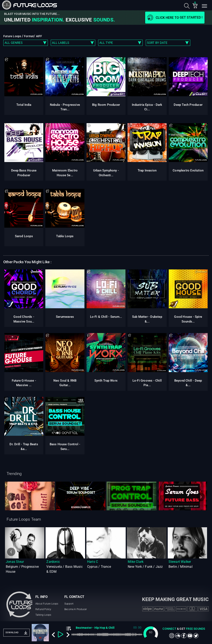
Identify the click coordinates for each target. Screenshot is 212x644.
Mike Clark (136, 562)
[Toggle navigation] (204, 7)
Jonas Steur (15, 562)
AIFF (39, 36)
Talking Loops (43, 615)
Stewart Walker (180, 562)
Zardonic (53, 562)
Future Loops (13, 36)
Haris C (93, 562)
